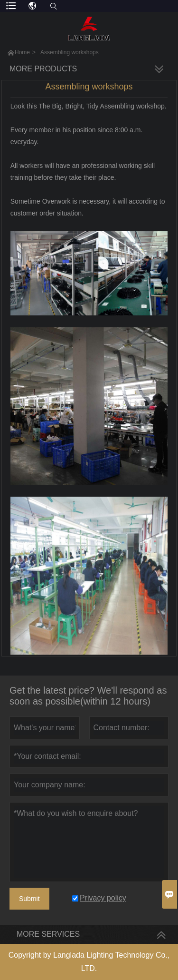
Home (22, 52)
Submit (29, 899)
